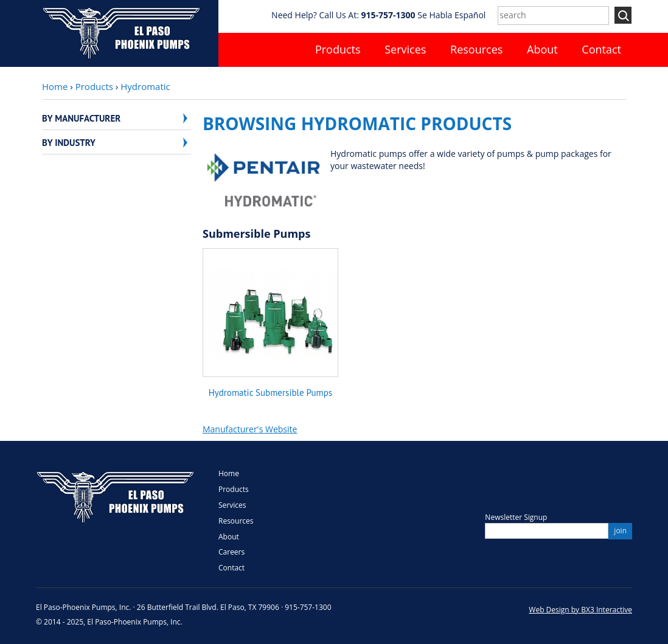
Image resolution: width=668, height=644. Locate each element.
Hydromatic (145, 86)
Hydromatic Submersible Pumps (270, 393)
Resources (476, 49)
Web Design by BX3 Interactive (580, 610)
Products (338, 49)
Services (405, 49)
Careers (231, 552)
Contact (601, 49)
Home (55, 86)
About (542, 49)
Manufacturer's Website (250, 429)
